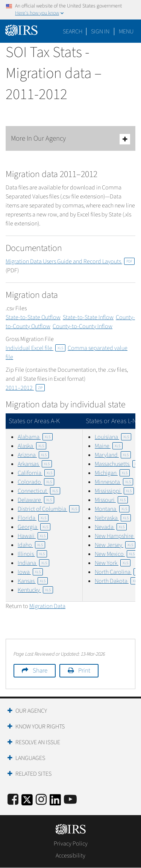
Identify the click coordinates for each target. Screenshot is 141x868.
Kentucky (35, 590)
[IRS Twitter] (27, 802)
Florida (33, 518)
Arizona (33, 455)
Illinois (32, 554)
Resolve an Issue (38, 742)
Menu (126, 32)
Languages (30, 758)
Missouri (111, 500)
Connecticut (39, 491)
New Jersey (115, 545)
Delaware (36, 500)
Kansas (33, 581)
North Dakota (118, 581)
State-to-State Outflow (33, 317)
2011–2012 (25, 388)
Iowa (30, 572)
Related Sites (33, 774)
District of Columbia (49, 509)
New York (113, 563)
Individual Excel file (36, 348)
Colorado (36, 482)
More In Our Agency (70, 139)
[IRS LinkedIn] (55, 802)
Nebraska (113, 518)
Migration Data (47, 606)
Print (84, 671)
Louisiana (113, 437)
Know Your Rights (40, 727)
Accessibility (70, 856)
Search (73, 32)
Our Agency (31, 711)
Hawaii (33, 536)
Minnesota (114, 482)
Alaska (32, 446)
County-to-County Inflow (83, 326)
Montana (112, 509)
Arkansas (35, 464)
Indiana (33, 563)
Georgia (34, 527)
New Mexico (116, 554)
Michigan (112, 473)
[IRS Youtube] (70, 800)
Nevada (111, 527)
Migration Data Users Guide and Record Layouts (70, 261)
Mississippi (114, 491)
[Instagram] (41, 800)
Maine (109, 446)
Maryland (113, 455)
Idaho (31, 545)
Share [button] (40, 671)
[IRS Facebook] (13, 800)
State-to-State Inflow (88, 317)
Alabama (35, 437)
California (36, 473)
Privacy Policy (71, 844)
